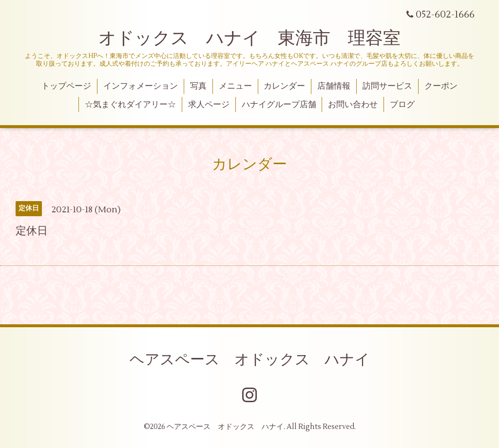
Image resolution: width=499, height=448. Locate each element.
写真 (198, 86)
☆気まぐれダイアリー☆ (130, 105)
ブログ (402, 105)
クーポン (441, 86)
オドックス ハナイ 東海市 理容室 (249, 38)
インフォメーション (141, 86)
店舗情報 (334, 86)
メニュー (235, 86)
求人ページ (209, 105)
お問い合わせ (353, 105)
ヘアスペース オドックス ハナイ (250, 360)
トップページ (66, 86)
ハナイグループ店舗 (279, 105)
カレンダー (284, 86)
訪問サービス (387, 86)
